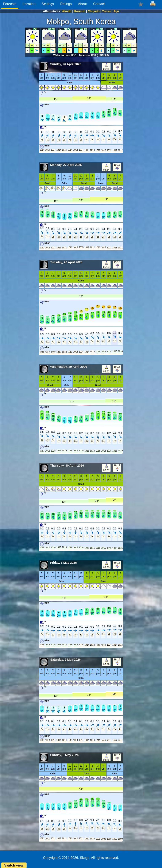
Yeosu (106, 11)
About (82, 4)
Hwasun (80, 11)
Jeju (116, 11)
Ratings (66, 4)
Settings (48, 4)
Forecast (10, 4)
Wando (67, 11)
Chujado (94, 11)
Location (29, 4)
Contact (99, 4)
